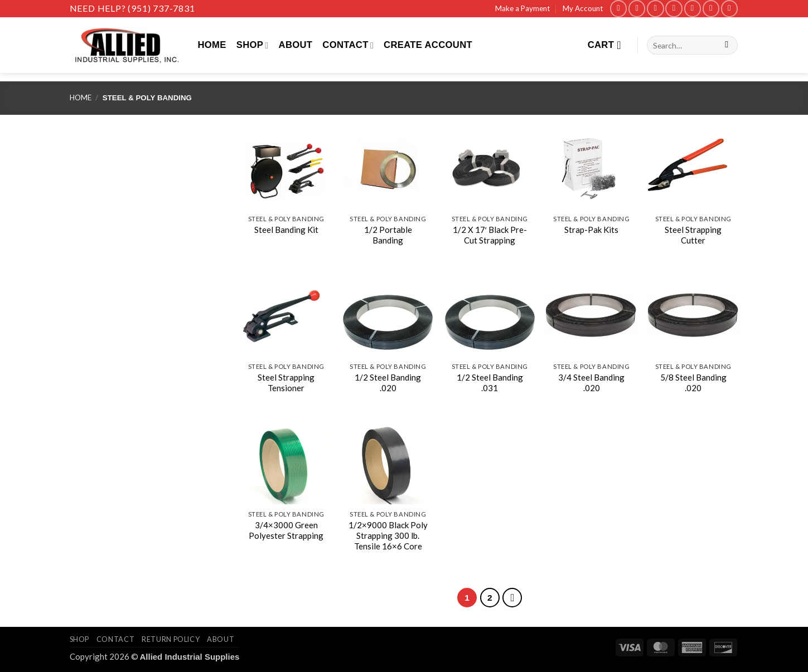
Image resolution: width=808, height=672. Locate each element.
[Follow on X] (655, 9)
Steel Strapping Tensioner (286, 383)
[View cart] (608, 45)
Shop (253, 45)
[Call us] (693, 9)
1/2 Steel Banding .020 (388, 383)
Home (212, 45)
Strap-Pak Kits (591, 230)
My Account (583, 8)
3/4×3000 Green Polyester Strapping (286, 530)
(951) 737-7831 (161, 8)
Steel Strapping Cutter (693, 235)
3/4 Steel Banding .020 (591, 383)
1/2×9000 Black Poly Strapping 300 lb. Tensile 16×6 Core (388, 536)
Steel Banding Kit (286, 230)
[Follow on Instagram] (637, 9)
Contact (348, 45)
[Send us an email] (674, 9)
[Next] (512, 598)
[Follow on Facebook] (618, 9)
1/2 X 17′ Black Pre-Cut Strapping (490, 235)
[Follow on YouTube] (729, 9)
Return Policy (171, 639)
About (296, 45)
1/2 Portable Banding (388, 235)
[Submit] (727, 45)
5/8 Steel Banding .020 (693, 383)
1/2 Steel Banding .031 (490, 383)
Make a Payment (522, 8)
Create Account (428, 45)
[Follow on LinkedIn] (711, 9)
